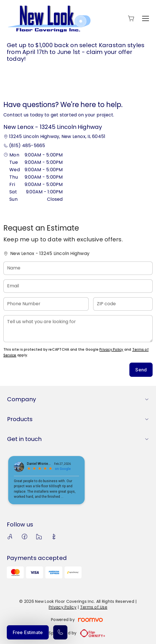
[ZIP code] (123, 304)
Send (141, 370)
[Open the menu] (146, 18)
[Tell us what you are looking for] (78, 329)
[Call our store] (60, 632)
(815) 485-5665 (27, 146)
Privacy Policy (111, 349)
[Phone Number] (46, 304)
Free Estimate (28, 632)
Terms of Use (94, 607)
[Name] (78, 268)
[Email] (78, 286)
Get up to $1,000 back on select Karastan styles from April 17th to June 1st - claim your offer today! (76, 52)
